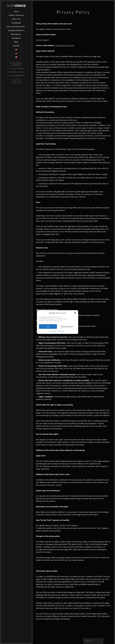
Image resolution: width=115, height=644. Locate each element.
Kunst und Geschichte (16, 27)
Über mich (16, 19)
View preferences (67, 327)
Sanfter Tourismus (16, 15)
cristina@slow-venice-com (65, 45)
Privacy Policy (61, 331)
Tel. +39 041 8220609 (16, 68)
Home (16, 12)
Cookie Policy (53, 331)
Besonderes (16, 34)
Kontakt (16, 46)
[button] (75, 313)
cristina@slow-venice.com (16, 72)
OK (48, 327)
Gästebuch (16, 38)
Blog (16, 42)
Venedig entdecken (16, 30)
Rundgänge (16, 23)
